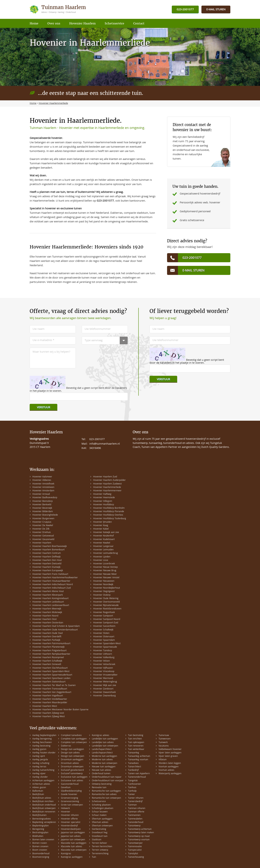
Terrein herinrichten (102, 847)
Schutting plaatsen (101, 805)
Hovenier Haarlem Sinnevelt (47, 665)
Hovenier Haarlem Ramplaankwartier (51, 654)
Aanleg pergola (40, 760)
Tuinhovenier (135, 784)
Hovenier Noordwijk (103, 585)
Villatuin (163, 760)
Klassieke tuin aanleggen (74, 843)
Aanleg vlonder (40, 777)
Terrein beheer (99, 843)
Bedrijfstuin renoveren (44, 812)
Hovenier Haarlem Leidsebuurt (48, 602)
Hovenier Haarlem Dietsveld (47, 564)
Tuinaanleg (134, 753)
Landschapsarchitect (102, 753)
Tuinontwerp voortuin (139, 840)
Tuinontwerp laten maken (141, 833)
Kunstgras (66, 854)
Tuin (94, 857)
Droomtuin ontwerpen (72, 767)
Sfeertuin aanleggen (102, 819)
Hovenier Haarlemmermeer (107, 491)
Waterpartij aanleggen (170, 774)
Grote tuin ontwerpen (72, 805)
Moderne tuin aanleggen (104, 756)
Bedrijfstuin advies (42, 798)
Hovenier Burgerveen (43, 519)
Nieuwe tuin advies (102, 770)
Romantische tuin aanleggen (106, 791)
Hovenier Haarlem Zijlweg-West (49, 717)
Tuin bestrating (136, 736)
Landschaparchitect (102, 749)
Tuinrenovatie (135, 847)
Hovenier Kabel (101, 529)
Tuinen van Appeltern (139, 774)
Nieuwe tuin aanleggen (104, 767)
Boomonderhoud (41, 854)
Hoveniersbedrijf (69, 826)
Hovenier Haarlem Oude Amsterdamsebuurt (55, 630)
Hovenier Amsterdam (43, 491)
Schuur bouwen (100, 812)
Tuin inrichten (135, 739)
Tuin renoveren (136, 746)
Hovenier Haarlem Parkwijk (46, 640)
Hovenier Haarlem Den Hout (47, 560)
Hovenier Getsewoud (43, 536)
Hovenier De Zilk (41, 529)
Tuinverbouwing (136, 857)
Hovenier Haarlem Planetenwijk (48, 647)
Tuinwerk (163, 743)
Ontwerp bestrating (102, 784)
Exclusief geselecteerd (72, 770)
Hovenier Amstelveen (43, 487)
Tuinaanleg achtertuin (139, 756)
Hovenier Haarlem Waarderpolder (50, 703)
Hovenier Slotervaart (104, 637)
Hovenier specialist (71, 822)
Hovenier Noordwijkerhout (106, 588)
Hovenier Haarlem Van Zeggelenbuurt (52, 692)
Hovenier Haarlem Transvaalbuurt (50, 689)
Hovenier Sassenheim (104, 626)
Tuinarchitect (135, 767)
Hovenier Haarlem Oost (44, 619)
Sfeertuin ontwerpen (102, 826)
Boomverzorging (41, 857)
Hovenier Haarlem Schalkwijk (47, 661)
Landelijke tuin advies (103, 743)
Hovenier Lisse (101, 560)
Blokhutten (38, 836)
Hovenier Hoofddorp (104, 505)
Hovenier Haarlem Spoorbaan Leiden (51, 678)
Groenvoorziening (70, 802)
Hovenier (66, 812)
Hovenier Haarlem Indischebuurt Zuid (52, 588)
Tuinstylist (133, 854)
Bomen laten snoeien (43, 840)
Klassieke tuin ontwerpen (74, 850)
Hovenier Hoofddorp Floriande (109, 512)
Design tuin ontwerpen (73, 756)
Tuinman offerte (136, 812)
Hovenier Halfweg (102, 494)
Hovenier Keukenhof (103, 536)
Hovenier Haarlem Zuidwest (107, 484)
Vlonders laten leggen (170, 763)
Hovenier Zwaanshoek (104, 692)
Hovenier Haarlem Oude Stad (47, 633)
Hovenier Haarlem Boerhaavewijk (50, 546)
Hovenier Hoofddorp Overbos (108, 515)
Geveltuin (66, 788)
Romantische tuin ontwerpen (106, 798)
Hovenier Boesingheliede (45, 515)
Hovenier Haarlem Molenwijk (47, 613)
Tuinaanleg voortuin (138, 760)
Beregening (38, 829)
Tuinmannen (134, 815)
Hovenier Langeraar (103, 546)
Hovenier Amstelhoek (43, 484)
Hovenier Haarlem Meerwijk (47, 609)
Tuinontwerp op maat (139, 836)
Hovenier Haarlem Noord (45, 616)
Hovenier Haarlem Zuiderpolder (109, 480)
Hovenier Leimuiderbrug (106, 553)
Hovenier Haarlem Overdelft (47, 637)
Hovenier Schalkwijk (103, 630)
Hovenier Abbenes (42, 480)
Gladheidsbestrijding (71, 791)
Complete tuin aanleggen (74, 739)
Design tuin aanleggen (72, 749)
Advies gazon (39, 788)
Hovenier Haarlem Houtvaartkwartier (51, 581)
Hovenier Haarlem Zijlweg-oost (48, 713)
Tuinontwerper (135, 843)
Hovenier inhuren (70, 815)
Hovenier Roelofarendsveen (107, 609)
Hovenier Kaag (101, 526)
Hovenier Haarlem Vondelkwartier (50, 699)
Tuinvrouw (164, 736)
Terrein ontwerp (100, 850)
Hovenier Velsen (101, 661)
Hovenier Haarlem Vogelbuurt (48, 696)
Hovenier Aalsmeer (42, 477)
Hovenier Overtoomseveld (106, 602)
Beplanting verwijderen (44, 822)
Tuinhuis (132, 788)
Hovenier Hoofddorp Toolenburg (110, 519)
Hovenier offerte (69, 819)
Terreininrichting (100, 854)
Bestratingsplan (40, 833)
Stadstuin (97, 840)
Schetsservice (99, 802)
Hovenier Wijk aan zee (105, 686)
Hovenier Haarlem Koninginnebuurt (50, 599)
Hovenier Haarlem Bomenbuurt (48, 550)
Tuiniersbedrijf (135, 802)
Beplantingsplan (41, 826)
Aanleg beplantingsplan (44, 736)
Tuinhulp (132, 791)
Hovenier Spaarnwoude (105, 647)
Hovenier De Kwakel (43, 526)
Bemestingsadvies (42, 819)
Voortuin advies (166, 770)
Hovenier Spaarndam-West (107, 644)
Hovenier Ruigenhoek (104, 613)
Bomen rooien (40, 843)
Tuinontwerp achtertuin (140, 829)
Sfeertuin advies (100, 822)
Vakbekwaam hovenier (170, 749)
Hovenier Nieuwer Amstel (106, 578)
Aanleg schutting (41, 763)
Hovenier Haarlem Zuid (105, 477)
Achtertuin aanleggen (43, 781)
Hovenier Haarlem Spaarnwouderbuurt (52, 675)
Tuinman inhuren (137, 809)
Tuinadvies (133, 763)
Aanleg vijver (39, 774)
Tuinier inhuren (136, 798)
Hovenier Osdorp (102, 595)
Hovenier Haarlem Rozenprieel (48, 658)
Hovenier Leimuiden (103, 550)
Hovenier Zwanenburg (104, 696)
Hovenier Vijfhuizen (103, 668)
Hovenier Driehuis (42, 533)
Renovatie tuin (99, 788)
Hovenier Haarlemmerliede (107, 487)
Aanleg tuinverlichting (43, 770)
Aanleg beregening (42, 739)
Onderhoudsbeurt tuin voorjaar (108, 781)
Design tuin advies (70, 753)
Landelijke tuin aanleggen (105, 739)
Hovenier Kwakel (102, 543)
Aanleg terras (39, 767)
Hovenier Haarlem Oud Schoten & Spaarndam (56, 626)
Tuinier (131, 795)
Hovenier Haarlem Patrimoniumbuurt (51, 644)
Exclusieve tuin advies (72, 781)
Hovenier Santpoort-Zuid (106, 623)
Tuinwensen (165, 739)
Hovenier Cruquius (42, 522)
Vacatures (164, 746)
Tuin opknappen (136, 743)
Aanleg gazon (39, 749)
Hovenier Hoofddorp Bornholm (109, 508)
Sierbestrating (99, 829)
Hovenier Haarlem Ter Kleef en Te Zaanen (54, 686)
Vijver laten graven (168, 756)
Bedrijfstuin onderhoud (44, 805)
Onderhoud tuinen (101, 774)
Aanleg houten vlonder (44, 753)
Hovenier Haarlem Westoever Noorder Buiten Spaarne (60, 710)
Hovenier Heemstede (104, 498)
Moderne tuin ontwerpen (105, 763)
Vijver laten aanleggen (170, 753)
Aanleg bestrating (41, 746)
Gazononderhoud (70, 784)
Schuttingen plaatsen (103, 809)
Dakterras (66, 746)
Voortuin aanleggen (169, 767)
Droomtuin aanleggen (72, 760)
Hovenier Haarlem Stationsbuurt (49, 682)
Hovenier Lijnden (102, 557)
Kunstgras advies (101, 736)
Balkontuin (38, 791)
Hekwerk (65, 809)
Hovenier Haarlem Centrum (47, 553)
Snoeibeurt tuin (100, 836)
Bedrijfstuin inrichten (43, 802)
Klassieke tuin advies (72, 847)
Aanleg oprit (39, 756)
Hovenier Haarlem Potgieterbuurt (49, 651)
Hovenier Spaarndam (104, 640)
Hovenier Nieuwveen (104, 581)
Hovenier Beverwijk (42, 508)
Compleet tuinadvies (71, 736)
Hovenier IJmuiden (102, 522)
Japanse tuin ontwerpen (73, 840)
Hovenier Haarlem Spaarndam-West (51, 672)
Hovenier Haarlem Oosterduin (48, 623)
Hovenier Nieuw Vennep (105, 567)
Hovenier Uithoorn (103, 654)
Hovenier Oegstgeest (104, 592)
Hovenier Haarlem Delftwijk (46, 557)
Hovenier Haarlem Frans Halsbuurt (50, 574)
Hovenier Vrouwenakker (105, 675)
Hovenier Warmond (103, 678)
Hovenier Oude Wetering (106, 599)
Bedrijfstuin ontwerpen (44, 809)
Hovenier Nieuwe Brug (105, 571)
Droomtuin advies (70, 763)
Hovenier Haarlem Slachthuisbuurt (50, 668)
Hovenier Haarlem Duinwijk (46, 567)
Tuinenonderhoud (137, 777)
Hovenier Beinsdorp (42, 501)
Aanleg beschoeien (42, 743)
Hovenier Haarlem (42, 543)
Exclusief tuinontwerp (72, 774)
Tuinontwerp (134, 826)
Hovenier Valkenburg (104, 658)
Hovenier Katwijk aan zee (106, 533)
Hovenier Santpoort (103, 616)
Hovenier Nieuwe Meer (105, 574)
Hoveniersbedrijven (71, 829)
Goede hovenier (69, 795)
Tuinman (132, 805)
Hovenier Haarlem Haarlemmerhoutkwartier (55, 578)
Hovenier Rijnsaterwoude (106, 605)
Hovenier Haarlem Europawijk (48, 571)
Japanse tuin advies (71, 836)
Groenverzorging (70, 798)
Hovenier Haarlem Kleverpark (48, 595)
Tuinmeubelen (135, 819)
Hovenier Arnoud (41, 494)
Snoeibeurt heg (100, 833)
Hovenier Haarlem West (45, 706)
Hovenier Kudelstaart (104, 540)
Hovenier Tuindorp (103, 651)
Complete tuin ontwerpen (74, 743)
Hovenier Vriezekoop (104, 672)
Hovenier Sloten (101, 633)
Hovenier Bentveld (42, 505)
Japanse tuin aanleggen (73, 833)
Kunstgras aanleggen (72, 857)
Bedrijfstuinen (39, 815)
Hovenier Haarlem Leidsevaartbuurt (51, 605)
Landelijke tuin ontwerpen (105, 746)
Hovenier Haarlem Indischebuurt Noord (53, 585)
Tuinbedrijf (133, 770)
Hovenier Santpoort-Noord (107, 619)
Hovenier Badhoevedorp (45, 498)
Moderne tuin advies (102, 760)
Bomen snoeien (40, 847)
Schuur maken (99, 815)
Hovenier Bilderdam (43, 512)
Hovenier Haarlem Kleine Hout (48, 592)
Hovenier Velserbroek (104, 665)
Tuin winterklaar (136, 749)
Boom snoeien (40, 850)
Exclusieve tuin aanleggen (74, 777)
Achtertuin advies (41, 784)
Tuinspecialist (135, 850)
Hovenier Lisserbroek (104, 564)
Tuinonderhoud (136, 822)
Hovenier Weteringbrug (105, 682)
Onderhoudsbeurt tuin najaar (107, 777)
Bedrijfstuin (38, 795)
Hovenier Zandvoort (103, 689)
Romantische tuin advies (104, 795)
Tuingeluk (133, 781)
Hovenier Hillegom (103, 501)
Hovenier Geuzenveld (43, 540)
